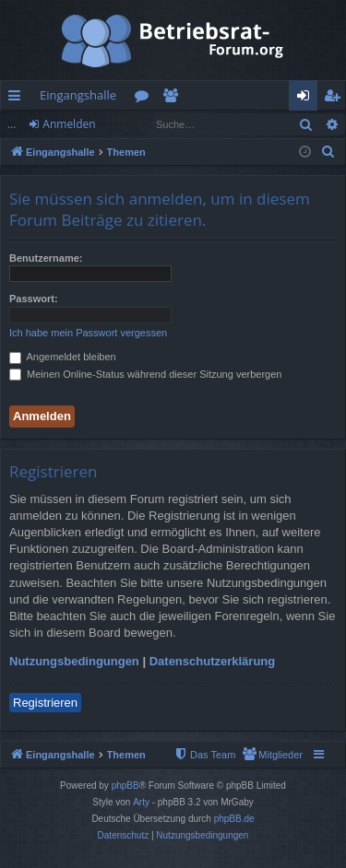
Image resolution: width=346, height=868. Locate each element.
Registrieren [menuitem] (336, 99)
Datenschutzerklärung (213, 661)
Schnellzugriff (18, 99)
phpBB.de (234, 819)
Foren (145, 99)
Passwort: (34, 299)
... (12, 124)
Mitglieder (174, 99)
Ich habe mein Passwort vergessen (88, 333)
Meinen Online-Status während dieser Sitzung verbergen (145, 374)
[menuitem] (328, 152)
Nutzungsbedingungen (74, 661)
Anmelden (69, 124)
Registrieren (45, 703)
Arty (141, 802)
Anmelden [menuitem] (308, 99)
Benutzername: (46, 258)
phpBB (125, 786)
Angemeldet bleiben (63, 357)
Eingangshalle (78, 95)
